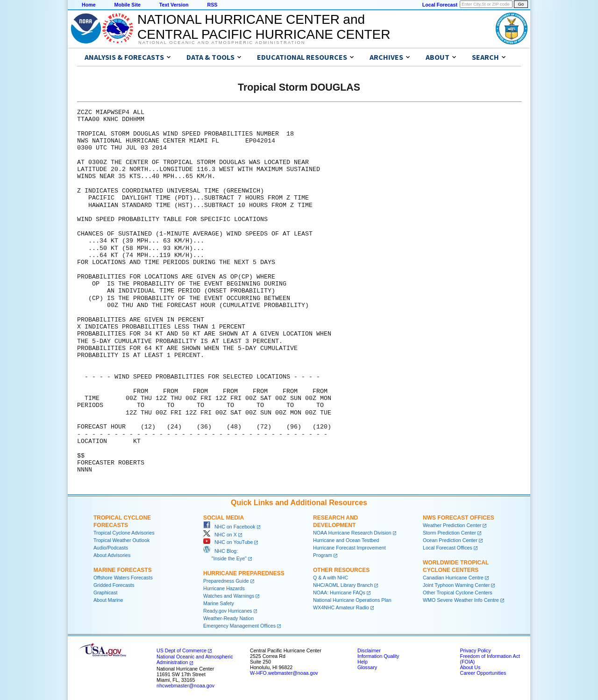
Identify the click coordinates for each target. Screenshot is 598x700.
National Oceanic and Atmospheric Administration (222, 43)
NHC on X (220, 535)
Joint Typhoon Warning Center (456, 585)
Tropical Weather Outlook (121, 540)
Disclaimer (369, 650)
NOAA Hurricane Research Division (352, 533)
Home (89, 5)
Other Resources (341, 570)
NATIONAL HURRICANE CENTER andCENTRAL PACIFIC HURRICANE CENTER (264, 27)
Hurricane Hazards (224, 588)
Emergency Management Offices (239, 626)
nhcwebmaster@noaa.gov (185, 686)
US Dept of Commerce (182, 650)
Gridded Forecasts (114, 585)
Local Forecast (440, 5)
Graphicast (106, 593)
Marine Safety (219, 603)
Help (363, 662)
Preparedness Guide (226, 581)
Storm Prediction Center (449, 533)
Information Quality (378, 656)
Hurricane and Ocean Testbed (346, 540)
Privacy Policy (475, 650)
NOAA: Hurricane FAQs (339, 593)
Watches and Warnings (229, 596)
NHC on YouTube (228, 542)
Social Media (224, 518)
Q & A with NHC (331, 578)
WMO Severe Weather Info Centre (461, 600)
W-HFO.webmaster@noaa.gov (284, 673)
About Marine (108, 600)
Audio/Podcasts (111, 548)
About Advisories (112, 555)
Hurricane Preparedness (244, 573)
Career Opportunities (483, 673)
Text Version (174, 5)
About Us (470, 667)
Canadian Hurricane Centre (453, 578)
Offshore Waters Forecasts (123, 578)
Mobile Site (128, 5)
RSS (212, 5)
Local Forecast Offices (448, 548)
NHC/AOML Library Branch (343, 585)
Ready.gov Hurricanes (228, 611)
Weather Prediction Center (452, 525)
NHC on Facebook (229, 527)
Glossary (367, 667)
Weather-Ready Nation (228, 618)
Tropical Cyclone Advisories (124, 533)
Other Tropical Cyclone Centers (458, 593)
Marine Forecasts (123, 570)
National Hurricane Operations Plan (352, 600)
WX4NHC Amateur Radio (341, 607)
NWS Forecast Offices (459, 518)
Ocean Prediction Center (450, 540)
